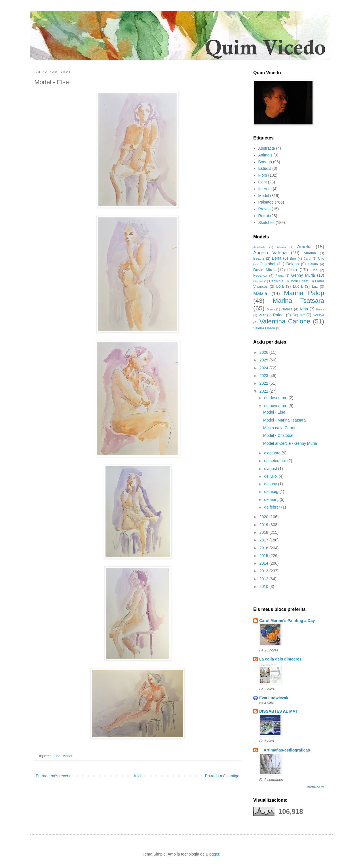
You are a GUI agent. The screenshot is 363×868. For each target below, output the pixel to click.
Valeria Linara (264, 328)
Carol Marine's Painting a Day (287, 621)
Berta (277, 258)
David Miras (264, 270)
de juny (271, 484)
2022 (264, 383)
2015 (264, 556)
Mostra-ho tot (315, 787)
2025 (264, 360)
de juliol (271, 476)
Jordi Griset (299, 281)
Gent (263, 182)
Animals (265, 155)
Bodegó (265, 162)
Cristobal (267, 264)
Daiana (293, 264)
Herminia (276, 281)
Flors (263, 175)
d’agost (271, 469)
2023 (264, 376)
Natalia (287, 309)
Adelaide (259, 247)
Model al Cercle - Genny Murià (290, 443)
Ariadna (310, 253)
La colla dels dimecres (280, 659)
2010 (264, 587)
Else (57, 756)
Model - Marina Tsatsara (284, 420)
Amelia (304, 247)
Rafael (278, 315)
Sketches (267, 223)
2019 (264, 525)
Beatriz (259, 259)
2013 (264, 571)
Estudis (265, 168)
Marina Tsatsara (298, 301)
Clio (321, 259)
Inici (138, 776)
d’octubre (273, 453)
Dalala (313, 264)
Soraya (318, 315)
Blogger (213, 854)
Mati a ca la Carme (280, 428)
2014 (264, 563)
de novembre (276, 406)
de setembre (276, 461)
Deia (292, 270)
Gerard (258, 281)
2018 (264, 532)
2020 (264, 517)
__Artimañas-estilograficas (285, 750)
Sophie (299, 315)
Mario (271, 309)
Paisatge (266, 202)
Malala (260, 294)
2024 (264, 368)
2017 (264, 540)
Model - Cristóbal (278, 435)
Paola (320, 309)
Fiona (280, 276)
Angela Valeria (270, 253)
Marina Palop (304, 293)
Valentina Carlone (285, 321)
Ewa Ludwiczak (274, 698)
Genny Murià (303, 275)
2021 (264, 391)
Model (67, 756)
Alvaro (281, 247)
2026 (264, 352)
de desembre (276, 398)
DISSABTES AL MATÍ (279, 711)
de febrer (273, 507)
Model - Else (274, 412)
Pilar (262, 315)
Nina (304, 309)
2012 (264, 579)
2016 (264, 548)
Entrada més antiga (222, 776)
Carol (307, 259)
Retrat (264, 216)
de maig (272, 492)
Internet (265, 189)
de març (272, 499)
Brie (293, 259)
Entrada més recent (53, 776)
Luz (315, 287)
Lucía (298, 286)
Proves (265, 209)
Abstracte (267, 148)
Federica (260, 276)
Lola (280, 286)
